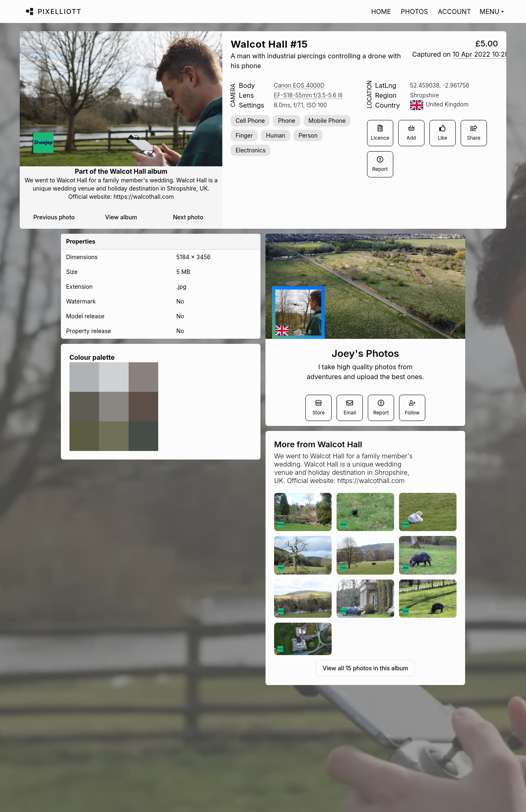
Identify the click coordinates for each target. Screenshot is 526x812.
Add (411, 133)
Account (454, 12)
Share (474, 133)
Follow (412, 408)
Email (350, 408)
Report (380, 164)
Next (188, 217)
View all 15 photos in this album (365, 668)
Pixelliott (60, 12)
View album (121, 217)
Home (381, 12)
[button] (481, 54)
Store (318, 408)
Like (442, 133)
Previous (54, 217)
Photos (414, 12)
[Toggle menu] (491, 12)
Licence (380, 133)
